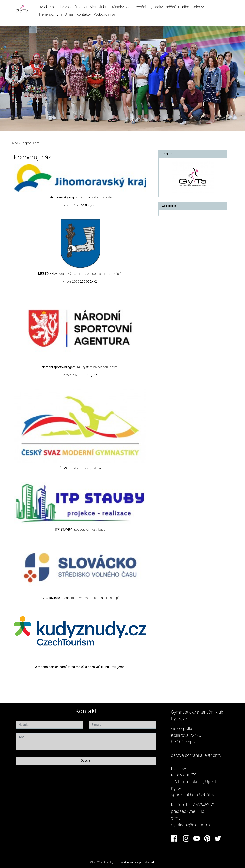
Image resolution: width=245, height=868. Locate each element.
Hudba (184, 7)
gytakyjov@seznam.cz (192, 825)
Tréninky (117, 7)
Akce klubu (99, 7)
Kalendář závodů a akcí (68, 7)
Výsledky (156, 7)
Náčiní (170, 7)
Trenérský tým (50, 14)
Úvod (43, 7)
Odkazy (198, 7)
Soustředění (136, 7)
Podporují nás (105, 14)
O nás (69, 14)
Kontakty (84, 14)
